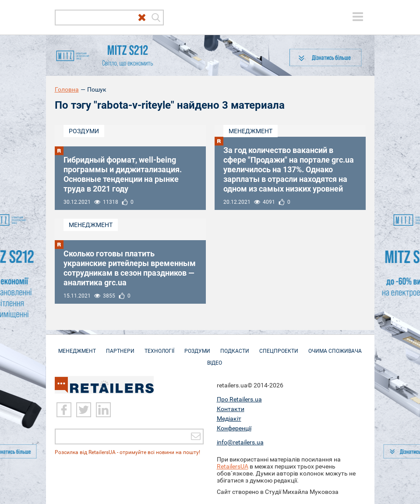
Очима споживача (335, 347)
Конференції (234, 428)
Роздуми (84, 131)
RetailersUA (233, 466)
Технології (159, 347)
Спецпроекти (279, 347)
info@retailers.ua (240, 442)
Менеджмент (251, 131)
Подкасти (235, 347)
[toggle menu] (358, 17)
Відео (215, 358)
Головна (67, 89)
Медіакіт (229, 419)
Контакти (231, 409)
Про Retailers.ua (239, 399)
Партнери (120, 347)
